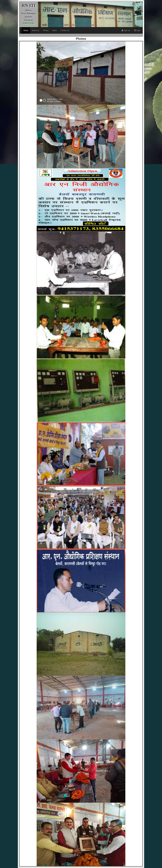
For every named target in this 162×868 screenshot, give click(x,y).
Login (137, 30)
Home (26, 30)
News (55, 30)
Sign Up (126, 30)
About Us (36, 30)
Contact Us (65, 30)
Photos (46, 30)
